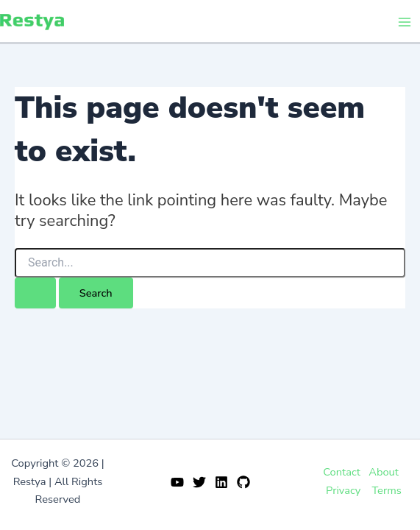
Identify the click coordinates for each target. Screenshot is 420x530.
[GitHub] (243, 482)
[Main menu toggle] (405, 22)
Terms (386, 490)
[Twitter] (199, 482)
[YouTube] (177, 482)
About (384, 472)
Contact (342, 472)
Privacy (343, 490)
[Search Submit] (35, 293)
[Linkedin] (221, 482)
